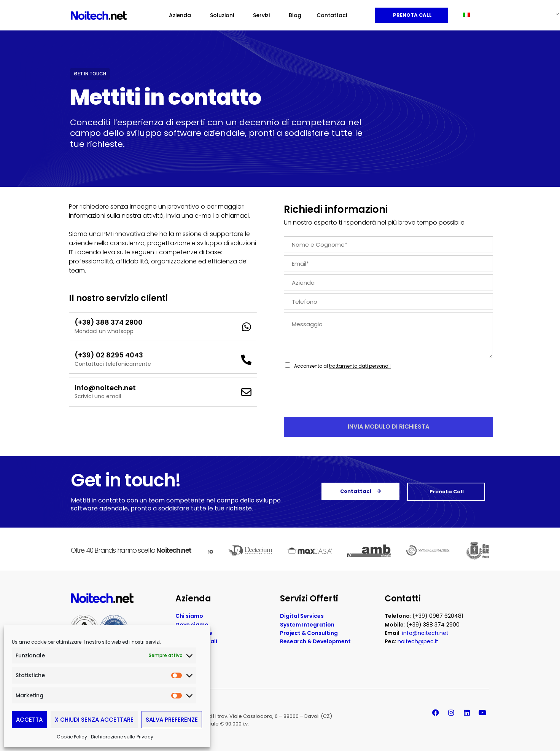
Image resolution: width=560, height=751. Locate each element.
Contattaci (332, 15)
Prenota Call (412, 15)
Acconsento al (342, 366)
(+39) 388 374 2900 (109, 322)
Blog (295, 15)
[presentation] (342, 404)
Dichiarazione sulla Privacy (122, 737)
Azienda (182, 15)
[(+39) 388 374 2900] (246, 327)
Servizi (263, 15)
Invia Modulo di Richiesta (389, 427)
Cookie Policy (72, 737)
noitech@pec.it (418, 641)
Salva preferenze (172, 720)
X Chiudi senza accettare (94, 720)
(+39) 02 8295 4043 (109, 355)
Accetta (29, 720)
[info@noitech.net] (246, 392)
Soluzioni (224, 15)
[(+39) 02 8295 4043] (246, 360)
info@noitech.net (105, 388)
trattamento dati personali (360, 366)
